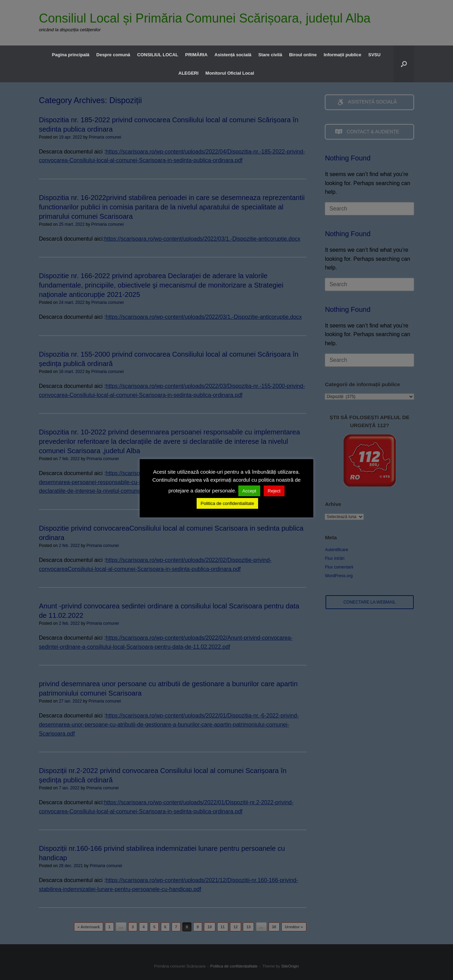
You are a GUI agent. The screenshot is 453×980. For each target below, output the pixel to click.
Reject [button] (274, 491)
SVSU (374, 55)
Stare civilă (270, 55)
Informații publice (343, 55)
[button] (404, 64)
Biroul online (303, 55)
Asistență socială (233, 55)
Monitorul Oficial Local (230, 73)
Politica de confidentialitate (228, 503)
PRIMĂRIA (196, 55)
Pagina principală (71, 55)
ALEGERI (189, 73)
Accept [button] (249, 491)
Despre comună (113, 55)
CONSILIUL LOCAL (158, 55)
